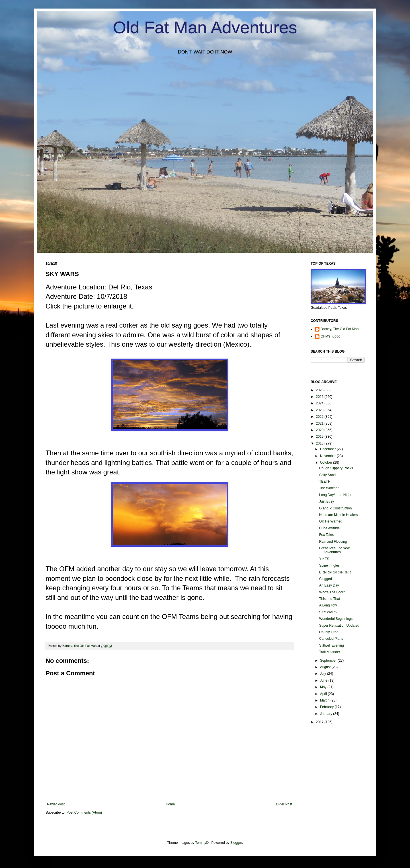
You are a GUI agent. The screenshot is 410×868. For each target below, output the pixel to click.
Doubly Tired (329, 632)
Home (170, 804)
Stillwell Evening (332, 645)
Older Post (284, 804)
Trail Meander (330, 652)
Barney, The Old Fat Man (340, 329)
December (328, 449)
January (327, 714)
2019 (320, 437)
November (328, 456)
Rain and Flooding (333, 542)
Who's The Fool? (332, 592)
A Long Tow (328, 605)
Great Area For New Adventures (334, 550)
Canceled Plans (331, 639)
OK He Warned (331, 521)
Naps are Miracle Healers (338, 515)
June (324, 680)
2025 (320, 397)
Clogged (326, 579)
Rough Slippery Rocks (336, 468)
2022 (320, 417)
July (324, 674)
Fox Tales (326, 535)
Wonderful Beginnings (336, 619)
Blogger (236, 843)
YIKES (324, 559)
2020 (320, 430)
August (326, 667)
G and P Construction (336, 508)
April (324, 694)
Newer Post (56, 804)
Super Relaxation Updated (339, 626)
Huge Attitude (329, 528)
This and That (330, 599)
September (329, 661)
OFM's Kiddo (330, 336)
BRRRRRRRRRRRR (335, 572)
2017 (320, 722)
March (325, 700)
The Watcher (329, 488)
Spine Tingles (329, 565)
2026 (320, 390)
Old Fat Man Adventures (205, 27)
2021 (320, 423)
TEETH (325, 482)
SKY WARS (328, 612)
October (327, 462)
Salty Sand (327, 475)
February (327, 707)
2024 (320, 403)
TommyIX (202, 843)
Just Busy (327, 501)
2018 (320, 443)
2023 (320, 410)
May (324, 687)
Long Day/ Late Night (335, 495)
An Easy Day (329, 585)
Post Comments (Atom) (84, 813)
